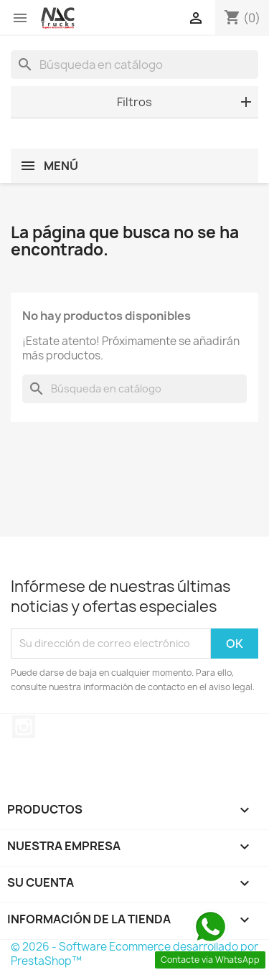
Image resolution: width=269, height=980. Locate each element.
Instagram (24, 727)
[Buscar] (134, 65)
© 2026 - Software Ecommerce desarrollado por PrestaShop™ (134, 954)
